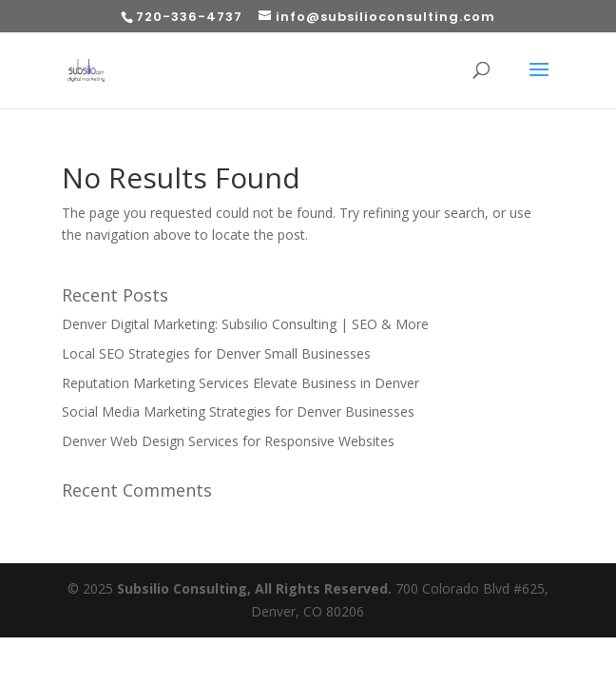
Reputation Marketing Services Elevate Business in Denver (241, 383)
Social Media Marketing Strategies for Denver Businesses (238, 411)
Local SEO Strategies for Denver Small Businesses (216, 353)
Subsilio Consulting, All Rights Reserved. (254, 588)
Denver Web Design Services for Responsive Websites (228, 441)
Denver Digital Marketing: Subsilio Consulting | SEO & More (245, 324)
